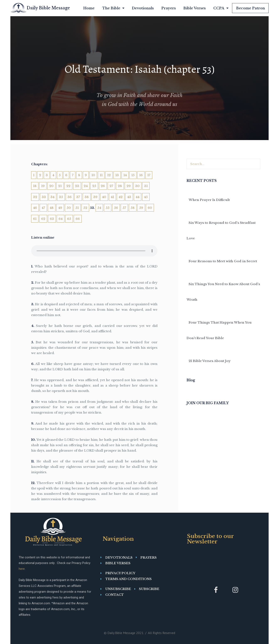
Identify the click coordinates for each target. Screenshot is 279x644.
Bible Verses (195, 8)
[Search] (255, 164)
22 (68, 186)
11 (101, 175)
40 (104, 197)
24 (86, 186)
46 (35, 208)
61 (35, 219)
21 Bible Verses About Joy (210, 361)
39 (95, 197)
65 (69, 219)
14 (125, 175)
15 (133, 175)
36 (70, 197)
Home (89, 8)
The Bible (113, 8)
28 (120, 186)
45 (146, 197)
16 (141, 175)
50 (69, 208)
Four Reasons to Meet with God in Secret (223, 261)
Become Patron (251, 8)
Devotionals (143, 8)
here (22, 569)
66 (78, 219)
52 (85, 208)
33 (44, 197)
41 (112, 197)
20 (51, 186)
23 (77, 186)
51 (77, 208)
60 (150, 208)
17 (149, 175)
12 (109, 175)
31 (146, 186)
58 (133, 208)
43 (129, 197)
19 (43, 186)
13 (117, 175)
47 (43, 208)
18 (35, 186)
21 (60, 186)
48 (52, 208)
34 (52, 197)
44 (138, 197)
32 (35, 197)
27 (111, 186)
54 (99, 208)
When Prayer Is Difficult (209, 200)
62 (43, 219)
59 (141, 208)
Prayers (169, 8)
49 (60, 208)
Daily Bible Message (48, 8)
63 (52, 219)
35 (61, 197)
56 (116, 208)
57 (124, 208)
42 (121, 197)
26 (103, 186)
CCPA (221, 8)
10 (93, 175)
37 (78, 197)
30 (137, 186)
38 (87, 197)
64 (61, 219)
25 (94, 186)
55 (108, 208)
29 (129, 186)
